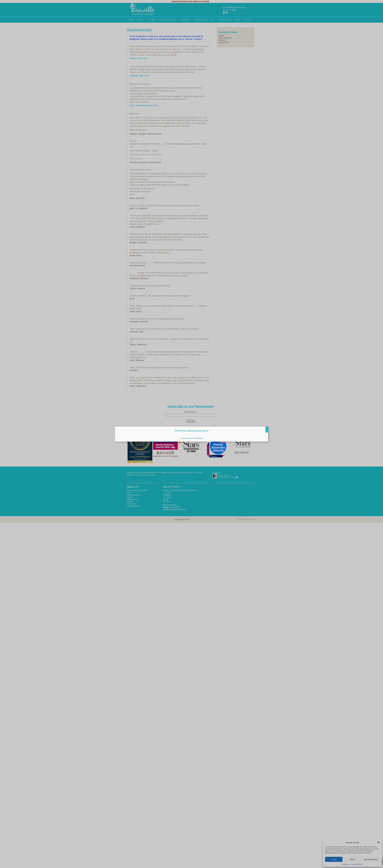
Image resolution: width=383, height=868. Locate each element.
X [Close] (267, 429)
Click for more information (192, 438)
